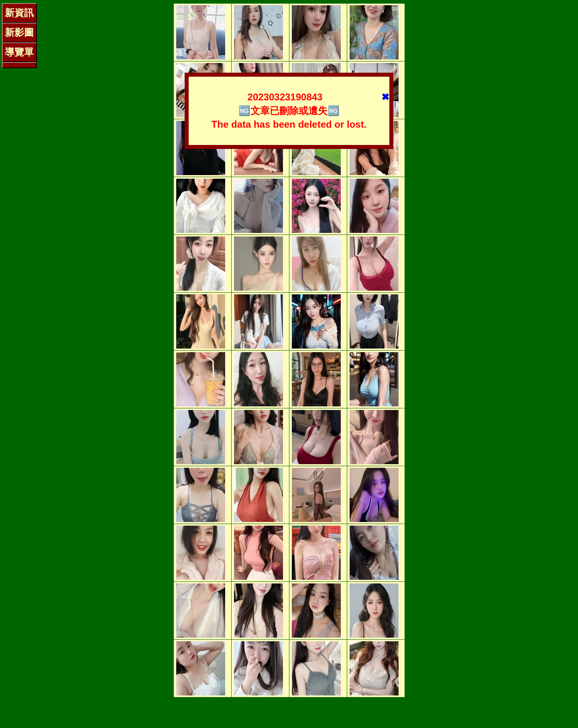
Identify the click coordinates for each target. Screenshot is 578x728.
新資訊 (19, 13)
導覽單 (19, 52)
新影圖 (19, 32)
